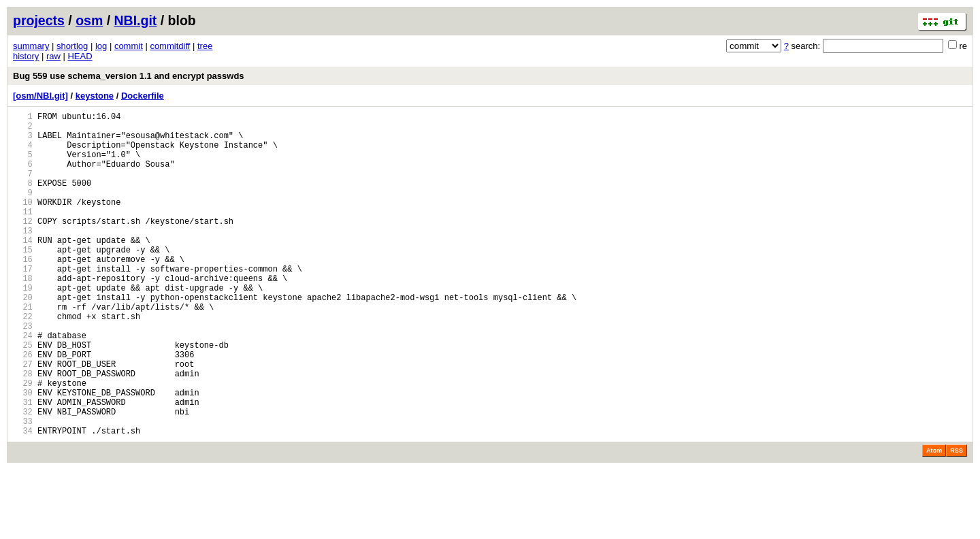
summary (31, 46)
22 (23, 361)
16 (23, 292)
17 (23, 303)
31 (23, 465)
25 (23, 396)
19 (23, 326)
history (26, 56)
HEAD (80, 56)
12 (23, 245)
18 (23, 315)
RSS (957, 520)
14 (23, 268)
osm (89, 20)
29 (23, 442)
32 (23, 477)
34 (23, 500)
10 (23, 222)
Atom (934, 520)
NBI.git (136, 20)
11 (23, 234)
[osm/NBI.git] (40, 96)
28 (23, 430)
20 (23, 338)
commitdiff (170, 46)
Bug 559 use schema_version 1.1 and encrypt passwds (129, 76)
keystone (95, 96)
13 (23, 257)
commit (129, 46)
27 (23, 419)
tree (205, 46)
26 (23, 407)
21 (23, 349)
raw (53, 56)
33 (23, 488)
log (101, 46)
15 (23, 280)
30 (23, 454)
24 (23, 384)
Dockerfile (143, 96)
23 (23, 373)
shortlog (72, 46)
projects (39, 20)
